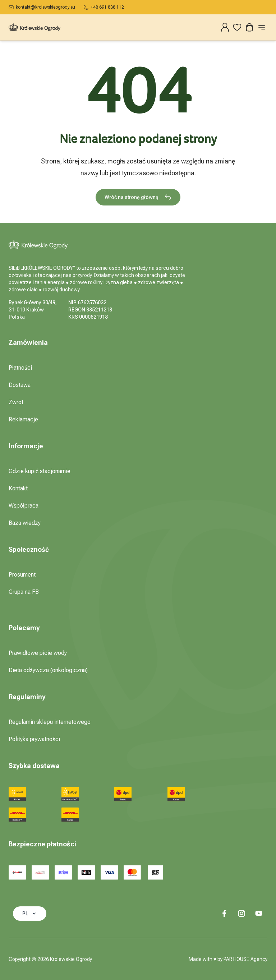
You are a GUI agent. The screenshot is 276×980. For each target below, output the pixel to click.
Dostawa (20, 385)
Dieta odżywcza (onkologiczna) (48, 670)
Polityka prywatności (34, 739)
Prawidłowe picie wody (38, 653)
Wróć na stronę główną (138, 197)
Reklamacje (23, 419)
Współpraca (24, 506)
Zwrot (16, 402)
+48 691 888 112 (104, 7)
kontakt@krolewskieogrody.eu (42, 7)
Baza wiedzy (25, 523)
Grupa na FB (24, 592)
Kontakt (18, 488)
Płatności (20, 368)
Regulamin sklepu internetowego (50, 722)
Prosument (22, 575)
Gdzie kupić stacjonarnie (40, 471)
